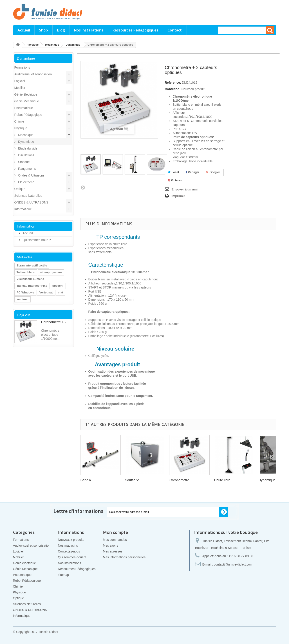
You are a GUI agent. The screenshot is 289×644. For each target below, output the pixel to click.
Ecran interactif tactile (32, 265)
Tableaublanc (26, 272)
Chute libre (222, 480)
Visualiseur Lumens (30, 279)
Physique (21, 128)
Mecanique (25, 135)
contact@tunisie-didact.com (233, 564)
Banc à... (87, 480)
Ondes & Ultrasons (31, 175)
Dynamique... (269, 480)
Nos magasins (68, 546)
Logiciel (20, 81)
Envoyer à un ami (185, 189)
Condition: (173, 89)
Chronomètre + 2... (55, 322)
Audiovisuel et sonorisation (33, 74)
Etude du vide (27, 148)
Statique (24, 162)
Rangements (27, 169)
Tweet (173, 172)
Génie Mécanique (27, 101)
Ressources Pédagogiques (135, 30)
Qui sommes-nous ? (36, 240)
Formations (22, 67)
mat (60, 292)
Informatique (23, 209)
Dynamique (26, 142)
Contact (175, 30)
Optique (20, 189)
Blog (61, 30)
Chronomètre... (181, 480)
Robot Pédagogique (28, 115)
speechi (58, 286)
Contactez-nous (69, 551)
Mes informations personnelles (124, 557)
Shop (44, 30)
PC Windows (26, 292)
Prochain (83, 187)
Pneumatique (24, 108)
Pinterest (175, 180)
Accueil (24, 30)
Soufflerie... (134, 480)
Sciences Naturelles (28, 196)
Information (26, 226)
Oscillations (26, 155)
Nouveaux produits (71, 540)
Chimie (19, 121)
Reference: (173, 83)
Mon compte (115, 532)
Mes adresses (113, 551)
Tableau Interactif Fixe (32, 286)
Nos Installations (89, 30)
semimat (23, 299)
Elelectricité (26, 182)
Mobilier (20, 88)
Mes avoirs (111, 546)
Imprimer (178, 196)
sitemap (64, 575)
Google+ (213, 172)
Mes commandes (115, 540)
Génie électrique (26, 94)
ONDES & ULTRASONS (31, 202)
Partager (192, 172)
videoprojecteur (51, 272)
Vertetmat (46, 292)
